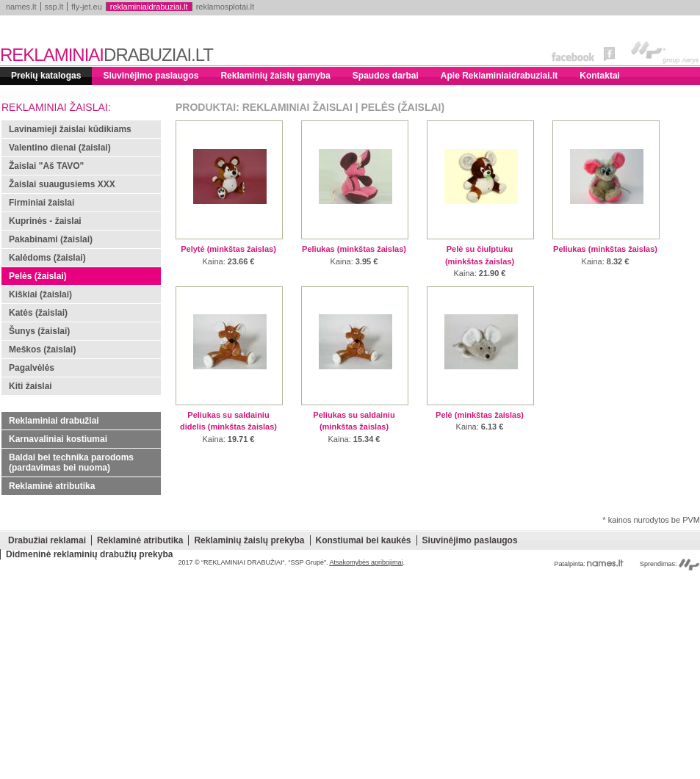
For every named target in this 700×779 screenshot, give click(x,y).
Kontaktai (600, 76)
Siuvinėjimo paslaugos (151, 76)
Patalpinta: (589, 564)
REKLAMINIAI (107, 55)
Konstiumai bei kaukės (364, 540)
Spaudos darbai (386, 76)
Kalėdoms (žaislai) (47, 258)
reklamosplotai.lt (225, 7)
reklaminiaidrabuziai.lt (149, 7)
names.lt (21, 7)
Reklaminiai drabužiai (54, 421)
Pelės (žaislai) (38, 276)
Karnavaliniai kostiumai (58, 439)
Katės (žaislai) (38, 313)
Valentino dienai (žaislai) (60, 148)
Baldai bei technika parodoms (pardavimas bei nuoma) (71, 463)
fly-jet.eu (87, 7)
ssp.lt (54, 7)
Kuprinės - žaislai (45, 221)
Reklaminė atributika (52, 486)
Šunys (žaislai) (39, 331)
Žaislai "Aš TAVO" (46, 166)
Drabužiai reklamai (47, 540)
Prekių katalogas (46, 76)
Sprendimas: (670, 564)
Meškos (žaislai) (42, 349)
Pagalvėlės (32, 368)
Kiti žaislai (30, 386)
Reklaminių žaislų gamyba (275, 76)
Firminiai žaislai (42, 203)
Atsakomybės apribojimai (366, 562)
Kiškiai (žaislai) (40, 294)
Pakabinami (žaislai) (51, 239)
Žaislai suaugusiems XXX (62, 184)
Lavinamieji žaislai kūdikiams (70, 129)
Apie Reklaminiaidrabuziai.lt (499, 76)
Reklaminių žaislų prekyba (249, 540)
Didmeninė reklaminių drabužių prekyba (89, 554)
